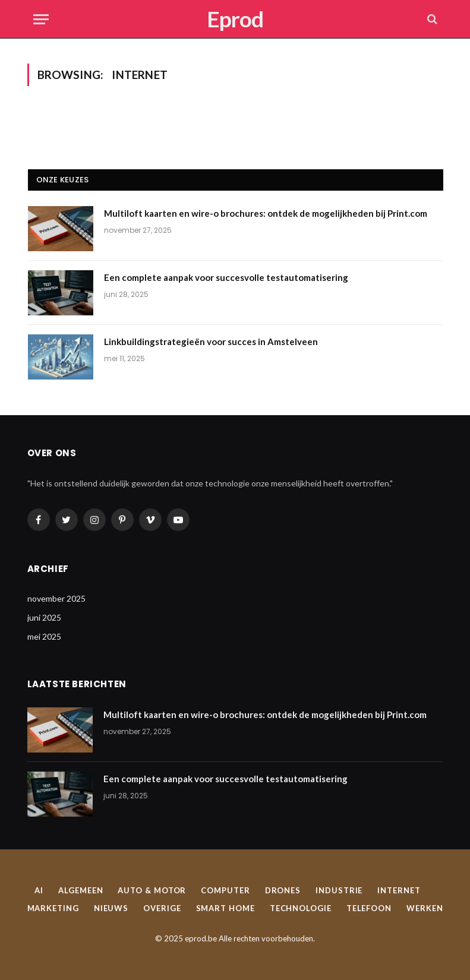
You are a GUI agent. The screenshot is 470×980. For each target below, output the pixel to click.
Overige (162, 908)
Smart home (225, 908)
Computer (225, 890)
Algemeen (81, 890)
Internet (399, 890)
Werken (425, 908)
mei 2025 (44, 636)
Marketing (53, 908)
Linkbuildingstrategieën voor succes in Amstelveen (211, 342)
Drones (283, 890)
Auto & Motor (152, 890)
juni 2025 (44, 617)
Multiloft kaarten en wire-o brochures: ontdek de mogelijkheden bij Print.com (266, 213)
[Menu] (41, 19)
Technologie (301, 908)
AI (39, 890)
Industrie (339, 890)
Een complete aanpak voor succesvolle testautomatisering (226, 277)
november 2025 (56, 598)
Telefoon (369, 908)
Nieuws (111, 908)
